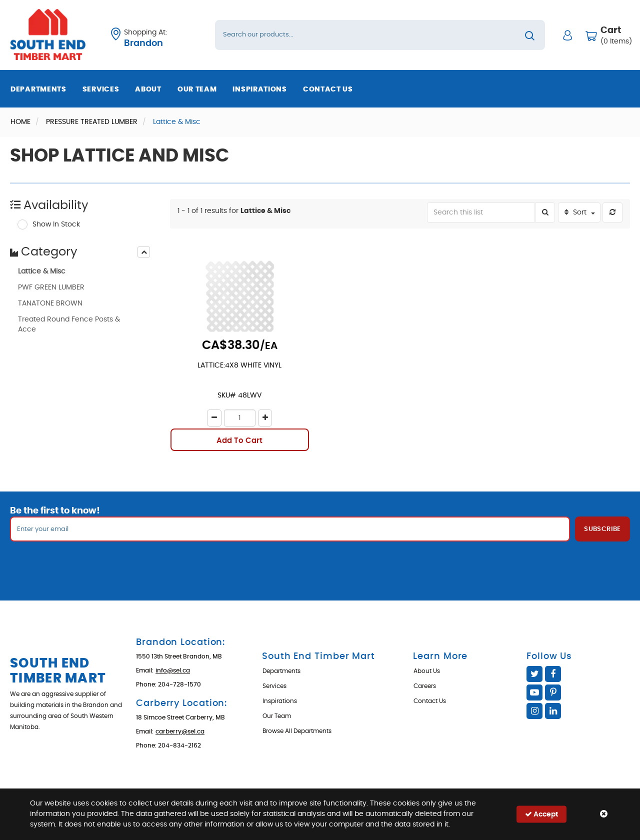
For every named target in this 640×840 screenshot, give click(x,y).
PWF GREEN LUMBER (51, 287)
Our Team (197, 89)
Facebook (553, 674)
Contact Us (328, 89)
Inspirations (259, 89)
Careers (425, 686)
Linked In (553, 711)
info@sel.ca (173, 670)
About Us (427, 671)
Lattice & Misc (42, 271)
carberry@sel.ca (180, 731)
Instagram (534, 711)
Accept (541, 814)
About (148, 89)
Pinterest (553, 692)
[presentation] (144, 252)
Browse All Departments (297, 731)
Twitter (534, 674)
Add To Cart (239, 441)
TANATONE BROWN (50, 303)
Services (101, 89)
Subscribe (602, 529)
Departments (38, 89)
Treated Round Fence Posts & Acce (69, 324)
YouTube (534, 692)
